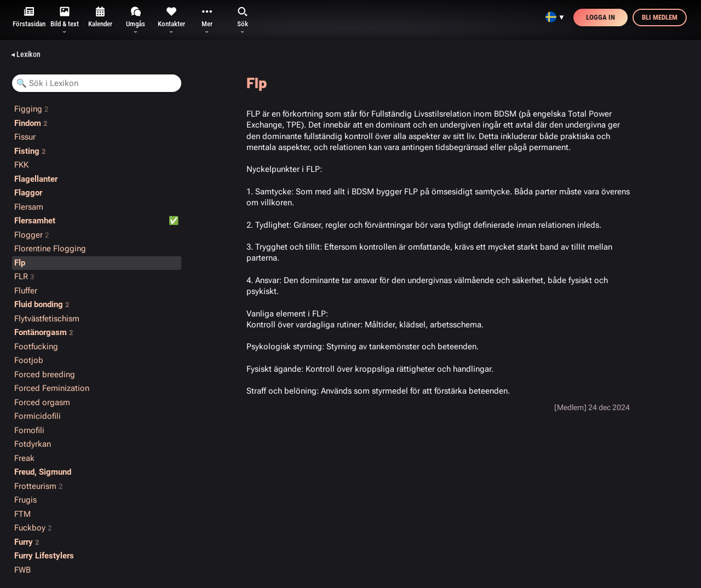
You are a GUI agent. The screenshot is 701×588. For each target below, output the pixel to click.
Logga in (601, 17)
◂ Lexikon (26, 54)
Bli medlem (660, 17)
